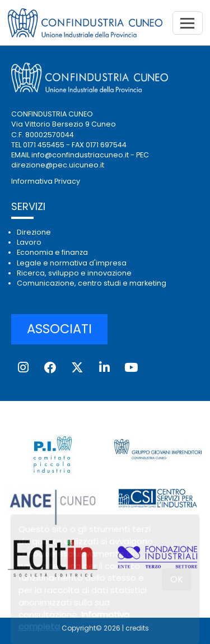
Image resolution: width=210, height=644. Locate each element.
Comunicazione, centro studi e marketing (92, 283)
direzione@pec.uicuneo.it (58, 165)
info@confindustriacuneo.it (80, 155)
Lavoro (29, 242)
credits (137, 628)
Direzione (34, 232)
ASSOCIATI (59, 329)
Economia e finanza (52, 252)
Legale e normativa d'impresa (72, 263)
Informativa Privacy (46, 181)
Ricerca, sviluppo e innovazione (74, 273)
